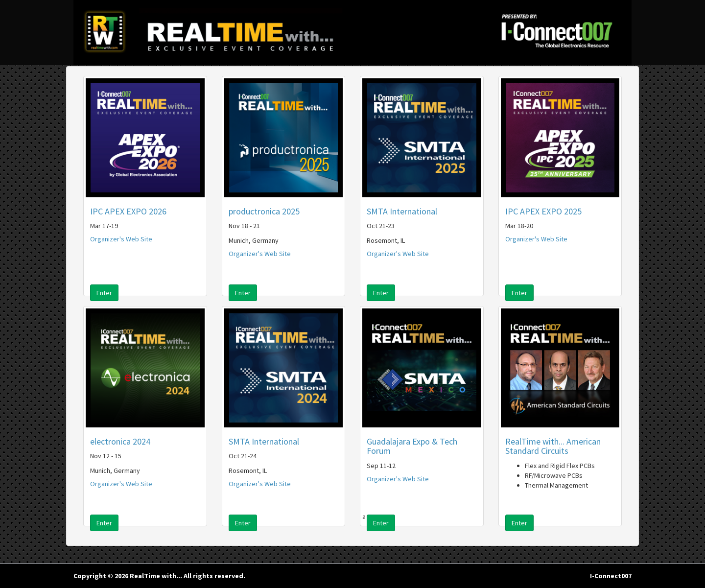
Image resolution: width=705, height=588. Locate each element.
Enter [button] (104, 293)
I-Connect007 (611, 576)
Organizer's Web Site (121, 239)
